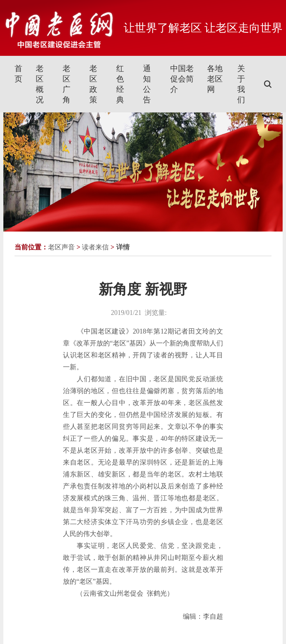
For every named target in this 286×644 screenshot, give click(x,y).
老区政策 (93, 84)
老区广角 (66, 84)
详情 (123, 247)
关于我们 (241, 84)
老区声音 (61, 247)
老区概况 (40, 84)
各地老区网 (215, 79)
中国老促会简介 (182, 79)
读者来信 (95, 247)
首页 (18, 74)
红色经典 (120, 84)
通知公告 (147, 84)
